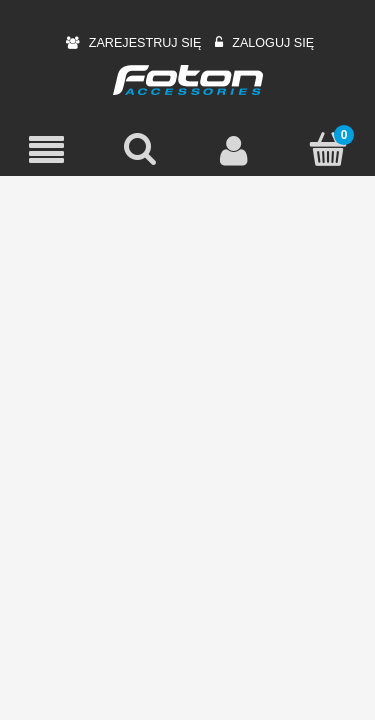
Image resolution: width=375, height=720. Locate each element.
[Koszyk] (328, 149)
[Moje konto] (235, 150)
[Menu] (47, 150)
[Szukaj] (141, 149)
